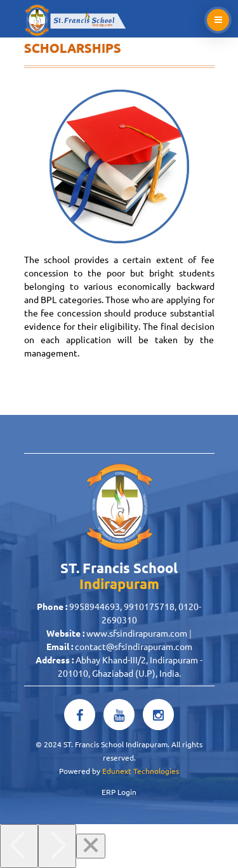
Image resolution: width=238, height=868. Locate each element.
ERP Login (119, 792)
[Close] (91, 846)
